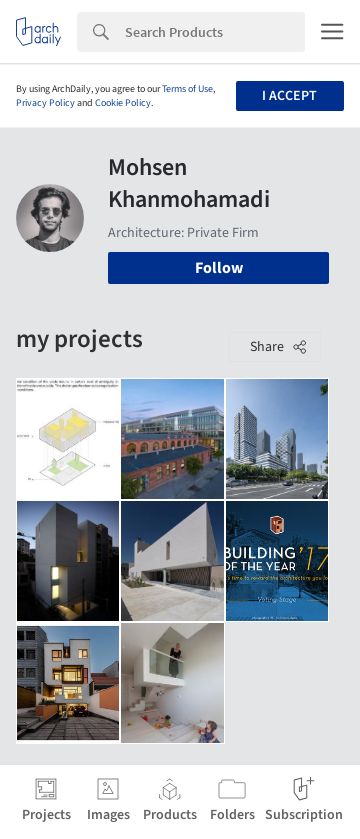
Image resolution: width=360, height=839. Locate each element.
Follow (219, 268)
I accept (289, 96)
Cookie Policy (123, 103)
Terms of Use (187, 89)
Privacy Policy (45, 103)
